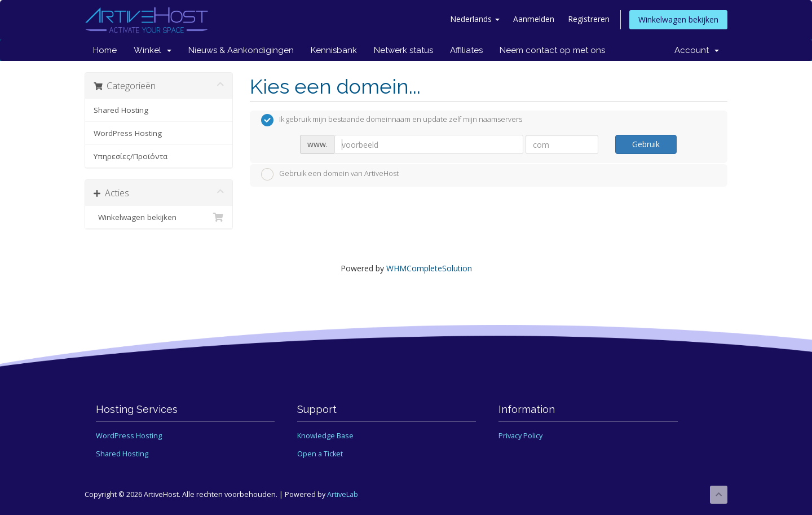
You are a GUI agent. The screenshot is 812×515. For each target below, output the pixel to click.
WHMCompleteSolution (429, 268)
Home (105, 50)
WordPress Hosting (128, 133)
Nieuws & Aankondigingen (241, 50)
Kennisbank (334, 50)
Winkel (153, 50)
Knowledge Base (325, 436)
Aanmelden (534, 19)
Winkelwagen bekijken (678, 19)
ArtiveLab (343, 494)
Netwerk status (403, 50)
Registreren (589, 19)
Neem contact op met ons (552, 50)
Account (697, 50)
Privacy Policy (520, 436)
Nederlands (475, 19)
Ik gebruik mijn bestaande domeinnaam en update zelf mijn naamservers (392, 120)
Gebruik (646, 144)
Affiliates (466, 50)
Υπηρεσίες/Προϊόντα (131, 156)
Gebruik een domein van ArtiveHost (330, 174)
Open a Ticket (320, 454)
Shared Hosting (121, 110)
